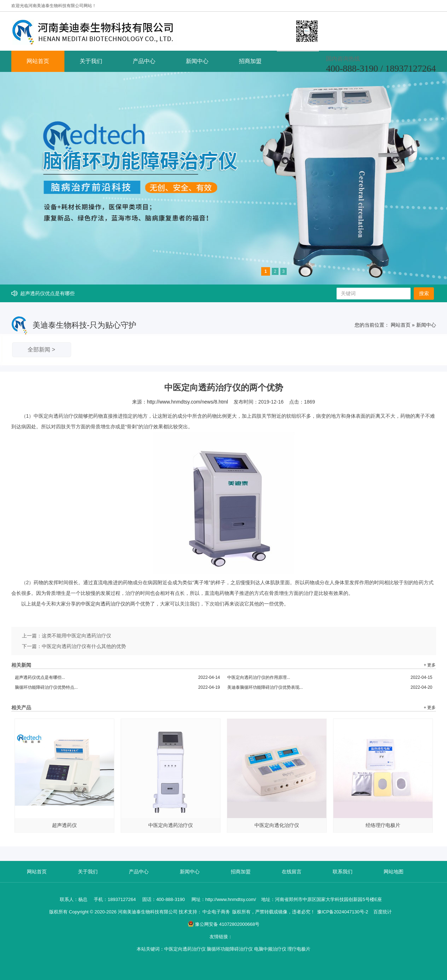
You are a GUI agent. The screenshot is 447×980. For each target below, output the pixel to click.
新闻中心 (197, 61)
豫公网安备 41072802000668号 (224, 924)
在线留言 (292, 872)
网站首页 (38, 61)
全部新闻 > (41, 350)
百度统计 (383, 912)
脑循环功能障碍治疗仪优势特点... (118, 687)
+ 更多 (430, 665)
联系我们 (343, 872)
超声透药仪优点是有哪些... (118, 677)
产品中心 (144, 61)
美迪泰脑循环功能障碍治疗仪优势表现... (330, 687)
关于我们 (91, 61)
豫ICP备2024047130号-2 (343, 912)
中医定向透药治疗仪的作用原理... (330, 677)
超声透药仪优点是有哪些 (47, 293)
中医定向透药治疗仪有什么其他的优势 (84, 646)
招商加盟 (250, 61)
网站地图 (394, 872)
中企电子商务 (216, 912)
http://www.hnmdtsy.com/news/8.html (187, 402)
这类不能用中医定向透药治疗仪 (76, 636)
